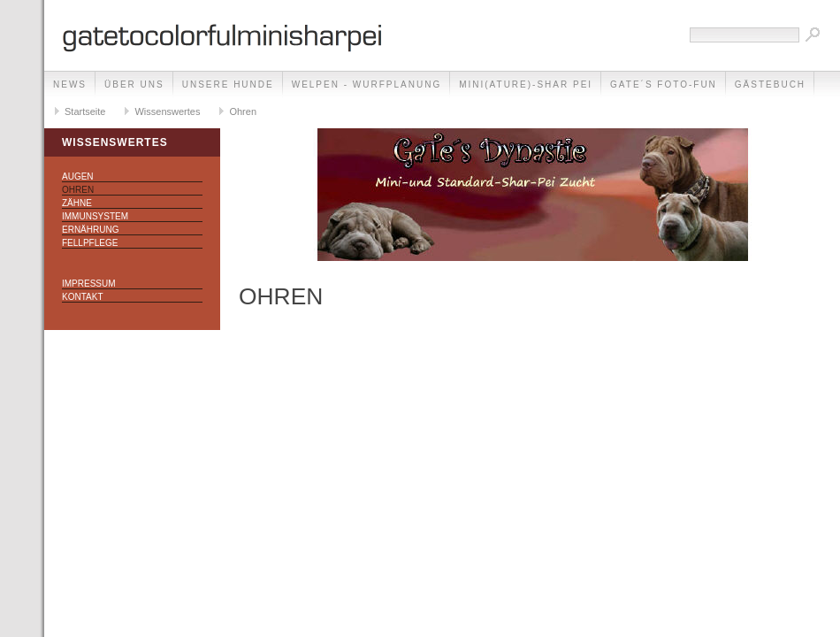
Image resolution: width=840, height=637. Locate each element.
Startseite (85, 111)
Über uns (134, 84)
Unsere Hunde (228, 84)
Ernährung (90, 230)
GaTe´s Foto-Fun (664, 84)
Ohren (243, 111)
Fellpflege (90, 243)
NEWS (70, 84)
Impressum (89, 284)
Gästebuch (770, 84)
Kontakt (82, 297)
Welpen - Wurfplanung (367, 84)
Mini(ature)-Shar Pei (526, 84)
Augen (78, 177)
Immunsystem (95, 216)
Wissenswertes (167, 111)
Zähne (77, 203)
